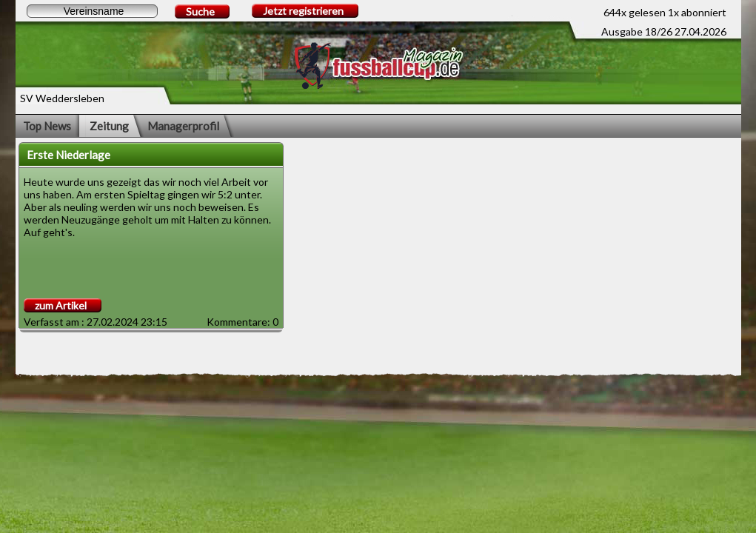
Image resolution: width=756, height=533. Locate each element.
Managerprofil (183, 126)
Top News (47, 126)
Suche (200, 11)
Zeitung (109, 126)
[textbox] (92, 11)
